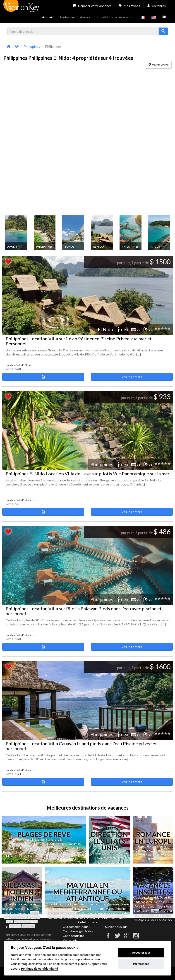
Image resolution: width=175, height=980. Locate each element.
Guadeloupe (58, 844)
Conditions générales (78, 931)
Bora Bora (50, 861)
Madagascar (144, 902)
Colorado (114, 863)
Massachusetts (114, 858)
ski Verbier (148, 915)
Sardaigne (79, 909)
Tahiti (77, 856)
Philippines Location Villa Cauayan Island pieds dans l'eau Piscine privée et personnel (81, 746)
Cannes (140, 850)
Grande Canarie (92, 913)
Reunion (7, 909)
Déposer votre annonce (92, 6)
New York (111, 853)
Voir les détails (132, 377)
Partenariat (71, 940)
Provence (141, 855)
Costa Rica (164, 906)
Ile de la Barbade (65, 848)
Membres (156, 6)
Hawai (98, 858)
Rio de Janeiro (142, 897)
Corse (67, 909)
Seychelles (38, 852)
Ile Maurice (23, 852)
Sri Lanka (21, 856)
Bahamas (74, 844)
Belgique (154, 855)
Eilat (137, 911)
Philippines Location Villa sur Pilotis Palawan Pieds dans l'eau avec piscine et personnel (84, 611)
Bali (28, 840)
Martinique (41, 844)
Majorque (113, 904)
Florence (152, 846)
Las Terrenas (36, 856)
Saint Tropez (162, 850)
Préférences (141, 964)
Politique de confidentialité (40, 968)
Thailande (38, 840)
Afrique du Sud (163, 897)
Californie (97, 853)
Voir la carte (158, 65)
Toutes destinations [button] (75, 17)
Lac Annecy (165, 920)
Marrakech (148, 906)
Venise (164, 846)
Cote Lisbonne (88, 922)
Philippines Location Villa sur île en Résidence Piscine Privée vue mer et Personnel (79, 341)
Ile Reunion (54, 852)
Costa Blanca (62, 918)
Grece (125, 904)
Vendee (121, 918)
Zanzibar (159, 902)
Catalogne (95, 918)
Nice (149, 850)
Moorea (36, 861)
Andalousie (80, 918)
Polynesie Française (59, 856)
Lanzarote (54, 913)
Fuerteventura (71, 913)
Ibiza (102, 904)
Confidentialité (73, 936)
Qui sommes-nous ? (77, 927)
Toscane (109, 918)
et (33, 909)
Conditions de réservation (116, 17)
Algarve (109, 913)
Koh (37, 909)
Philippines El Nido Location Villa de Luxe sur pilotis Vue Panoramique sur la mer (88, 474)
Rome (141, 846)
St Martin (52, 840)
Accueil (47, 17)
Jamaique (12, 848)
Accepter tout (141, 953)
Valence (166, 855)
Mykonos (55, 909)
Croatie (99, 909)
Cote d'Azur (53, 904)
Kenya (155, 911)
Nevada (102, 863)
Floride (28, 844)
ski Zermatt (164, 915)
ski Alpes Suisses (145, 920)
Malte (110, 909)
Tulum (145, 911)
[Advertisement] (37, 144)
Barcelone (152, 859)
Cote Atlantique (73, 904)
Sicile (90, 909)
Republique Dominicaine (36, 848)
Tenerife (120, 909)
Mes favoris (129, 6)
